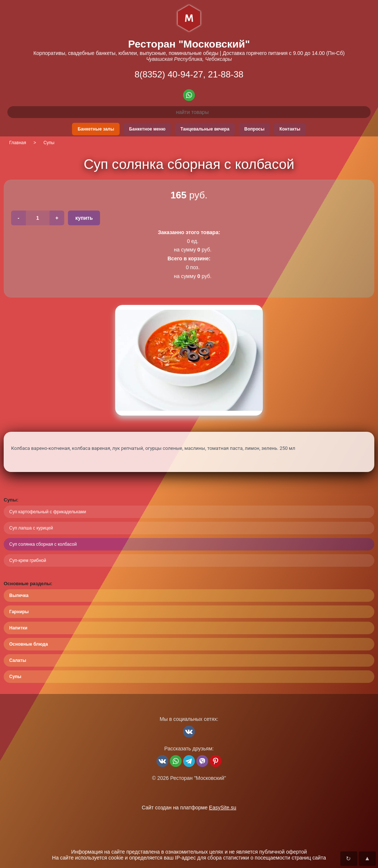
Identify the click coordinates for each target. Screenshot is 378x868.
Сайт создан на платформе (189, 808)
